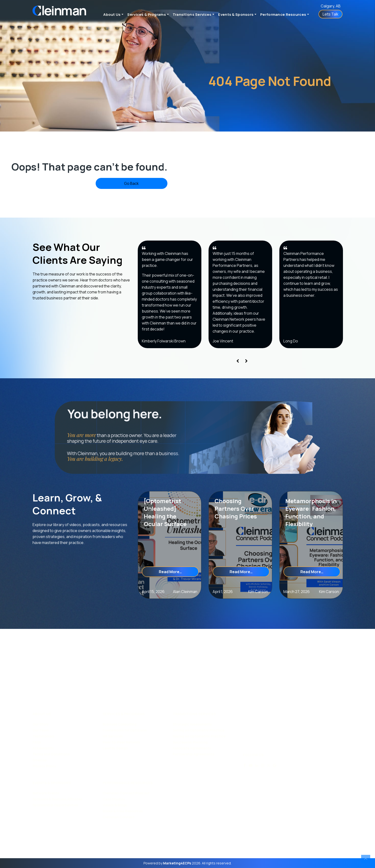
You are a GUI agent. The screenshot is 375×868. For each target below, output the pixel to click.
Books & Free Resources (123, 811)
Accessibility (43, 748)
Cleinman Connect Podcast (126, 793)
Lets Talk (331, 14)
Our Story (41, 724)
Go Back (131, 183)
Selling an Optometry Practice (199, 730)
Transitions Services (192, 14)
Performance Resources (283, 14)
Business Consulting (120, 724)
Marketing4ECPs (177, 863)
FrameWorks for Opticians (125, 730)
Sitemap (40, 760)
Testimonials (43, 736)
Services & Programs (147, 14)
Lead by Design (115, 748)
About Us (112, 14)
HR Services (113, 736)
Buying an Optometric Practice (199, 736)
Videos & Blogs (115, 805)
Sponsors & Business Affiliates (57, 799)
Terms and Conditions (51, 754)
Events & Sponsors (236, 14)
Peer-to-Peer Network (121, 742)
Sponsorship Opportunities (55, 805)
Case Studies (114, 799)
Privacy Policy (44, 766)
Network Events (46, 793)
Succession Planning (190, 742)
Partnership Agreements (193, 754)
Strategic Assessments (192, 724)
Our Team (41, 730)
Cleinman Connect (119, 817)
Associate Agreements (192, 748)
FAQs (37, 742)
